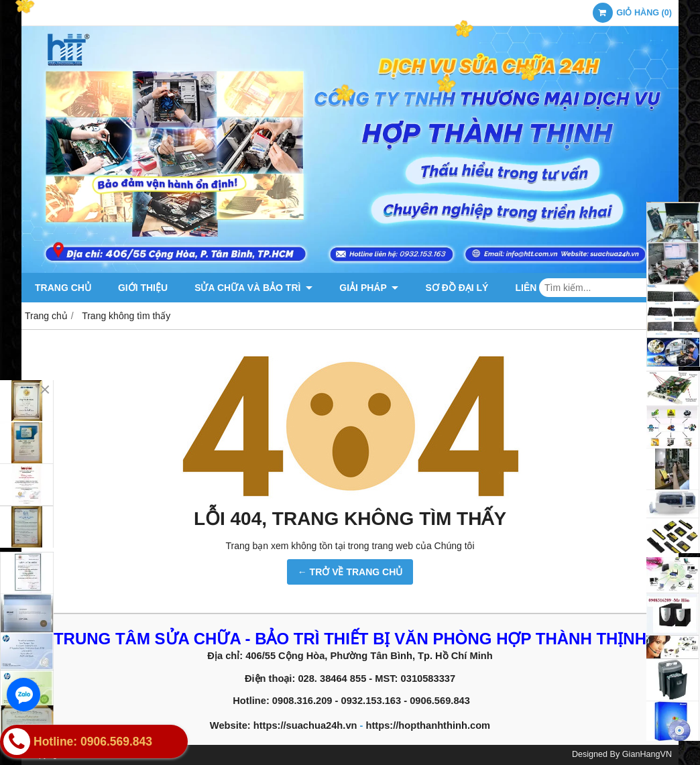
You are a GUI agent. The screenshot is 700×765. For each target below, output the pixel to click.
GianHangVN (647, 754)
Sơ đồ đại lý (457, 288)
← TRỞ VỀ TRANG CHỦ (350, 572)
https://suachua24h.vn (308, 725)
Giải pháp (369, 288)
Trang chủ (63, 288)
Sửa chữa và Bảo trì (253, 288)
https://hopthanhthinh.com (428, 725)
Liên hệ (533, 288)
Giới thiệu (143, 288)
